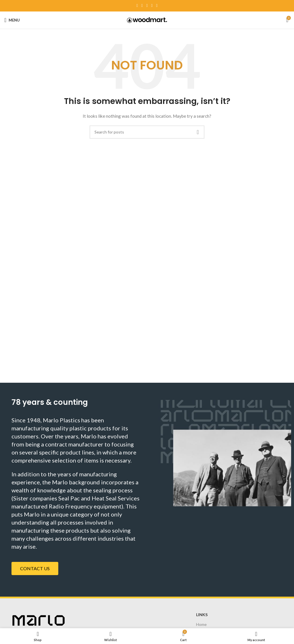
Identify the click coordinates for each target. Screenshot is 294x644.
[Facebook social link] (137, 6)
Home (201, 624)
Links (202, 615)
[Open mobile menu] (12, 20)
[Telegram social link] (157, 6)
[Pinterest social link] (147, 6)
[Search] (147, 132)
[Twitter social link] (142, 6)
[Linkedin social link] (152, 6)
